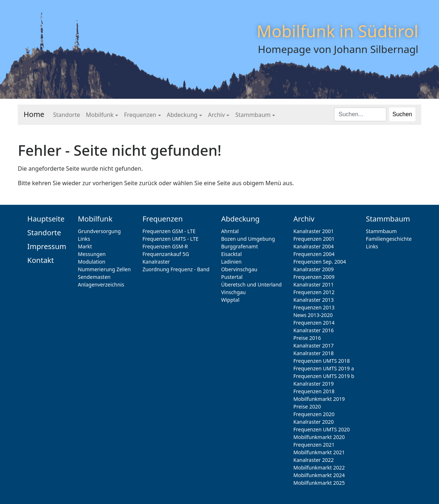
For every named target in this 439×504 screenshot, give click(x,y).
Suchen (402, 114)
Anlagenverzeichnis (101, 284)
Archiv (216, 115)
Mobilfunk (100, 115)
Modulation (92, 262)
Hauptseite (46, 219)
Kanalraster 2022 (313, 460)
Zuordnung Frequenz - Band (176, 269)
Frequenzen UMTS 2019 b (324, 376)
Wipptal (230, 300)
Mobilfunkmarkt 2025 (319, 483)
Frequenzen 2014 (314, 323)
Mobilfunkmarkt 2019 (319, 399)
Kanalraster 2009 (313, 269)
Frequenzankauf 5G (166, 254)
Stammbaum (253, 115)
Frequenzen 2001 (314, 239)
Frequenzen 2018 (314, 391)
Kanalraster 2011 (313, 284)
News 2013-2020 (313, 315)
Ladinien (231, 262)
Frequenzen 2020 (314, 414)
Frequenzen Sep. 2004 (320, 262)
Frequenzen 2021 (314, 445)
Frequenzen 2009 (314, 277)
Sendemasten (94, 277)
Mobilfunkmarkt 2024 (319, 475)
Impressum (47, 246)
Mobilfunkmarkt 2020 (319, 437)
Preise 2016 (307, 338)
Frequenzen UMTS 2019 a (324, 368)
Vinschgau (233, 292)
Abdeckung (182, 115)
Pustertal (232, 277)
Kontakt (41, 260)
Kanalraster (156, 262)
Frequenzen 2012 (314, 292)
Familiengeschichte (389, 239)
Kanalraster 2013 (313, 300)
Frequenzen (140, 115)
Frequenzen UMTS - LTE (170, 239)
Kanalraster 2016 (313, 330)
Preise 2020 (307, 407)
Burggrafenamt (239, 246)
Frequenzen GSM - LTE (169, 231)
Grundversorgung (99, 231)
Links (84, 239)
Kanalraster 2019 (313, 384)
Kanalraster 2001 (313, 231)
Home (34, 114)
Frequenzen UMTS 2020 (321, 429)
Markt (85, 246)
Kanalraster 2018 (313, 353)
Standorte (67, 115)
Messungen (92, 254)
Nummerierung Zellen (104, 269)
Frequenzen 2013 (314, 307)
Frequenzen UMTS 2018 (321, 361)
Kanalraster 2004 (313, 246)
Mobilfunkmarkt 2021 (319, 452)
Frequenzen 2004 (314, 254)
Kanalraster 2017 (313, 346)
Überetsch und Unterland (251, 284)
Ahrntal (230, 231)
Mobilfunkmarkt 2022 (319, 468)
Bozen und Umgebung (248, 239)
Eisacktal (231, 254)
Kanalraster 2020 (313, 422)
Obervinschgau (239, 269)
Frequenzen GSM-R (165, 246)
